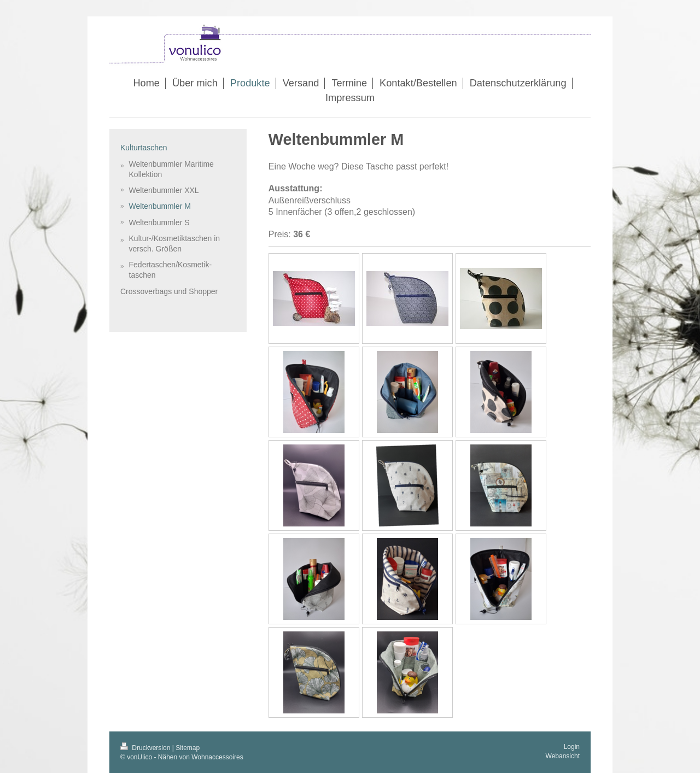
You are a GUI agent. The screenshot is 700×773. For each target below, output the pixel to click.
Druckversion (146, 748)
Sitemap (188, 748)
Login (572, 747)
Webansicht (563, 756)
